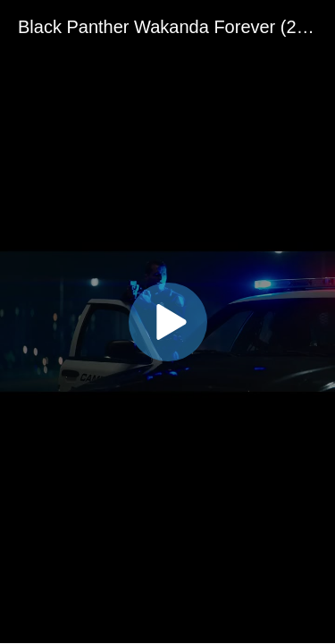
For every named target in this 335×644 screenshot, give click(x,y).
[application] (167, 322)
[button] (168, 322)
